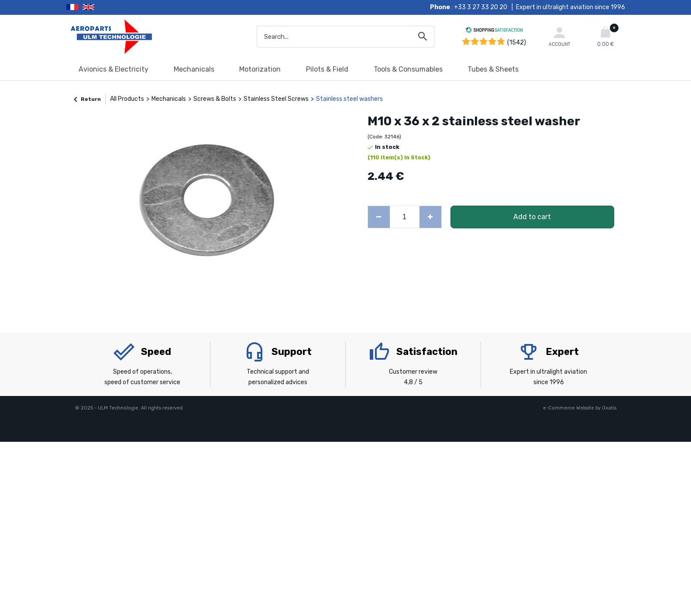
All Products (127, 99)
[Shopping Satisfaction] (494, 31)
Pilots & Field (327, 69)
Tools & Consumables (408, 69)
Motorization (260, 69)
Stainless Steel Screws (276, 99)
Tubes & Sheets (493, 69)
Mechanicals (194, 69)
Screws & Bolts (215, 99)
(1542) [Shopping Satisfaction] (517, 43)
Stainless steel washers (349, 99)
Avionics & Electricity (113, 69)
